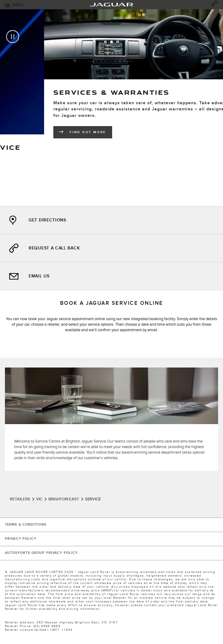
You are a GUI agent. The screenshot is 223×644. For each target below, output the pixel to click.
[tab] (105, 42)
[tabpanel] (111, 108)
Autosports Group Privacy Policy (41, 553)
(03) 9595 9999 (47, 626)
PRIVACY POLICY (21, 539)
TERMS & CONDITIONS (26, 525)
